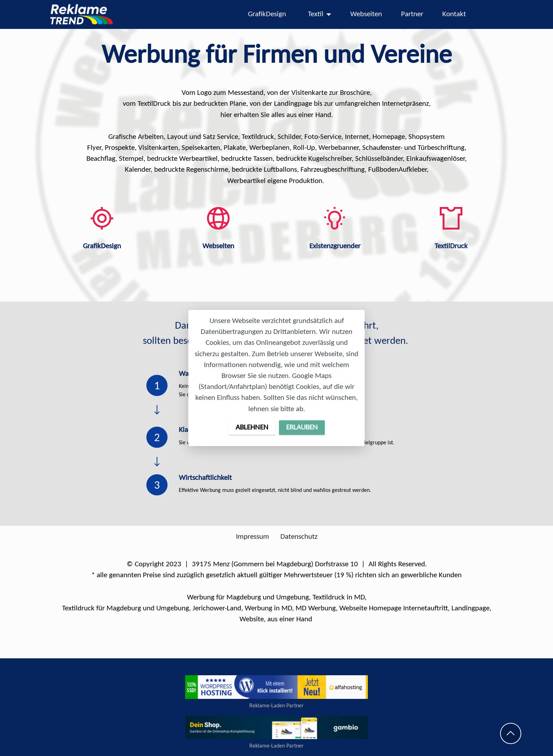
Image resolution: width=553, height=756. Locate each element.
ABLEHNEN (252, 428)
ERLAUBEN (302, 428)
